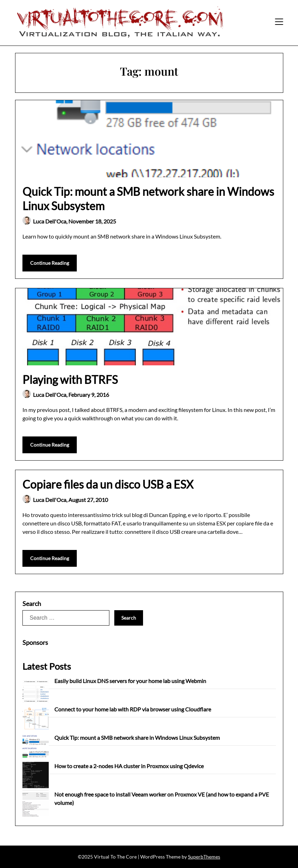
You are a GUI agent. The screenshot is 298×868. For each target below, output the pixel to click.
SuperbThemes (204, 857)
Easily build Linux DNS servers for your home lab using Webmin (130, 681)
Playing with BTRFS (70, 380)
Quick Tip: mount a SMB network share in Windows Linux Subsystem (137, 738)
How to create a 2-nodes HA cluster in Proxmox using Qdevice (129, 766)
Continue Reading (50, 263)
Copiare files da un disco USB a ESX (108, 484)
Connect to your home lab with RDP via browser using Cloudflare (133, 709)
